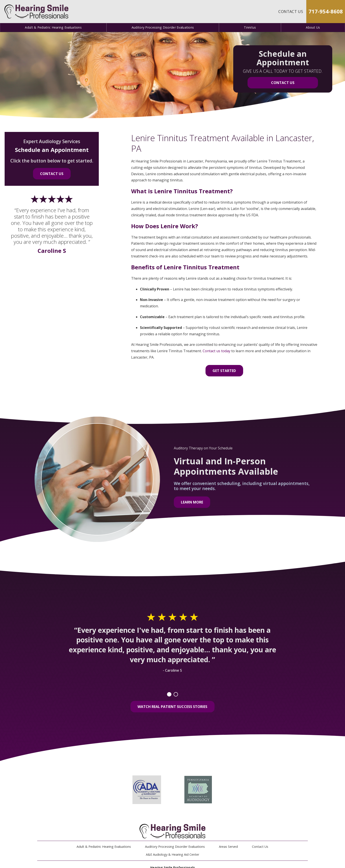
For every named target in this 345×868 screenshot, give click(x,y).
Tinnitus (250, 27)
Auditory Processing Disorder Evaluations (163, 27)
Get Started (224, 371)
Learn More (192, 502)
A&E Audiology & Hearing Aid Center (172, 854)
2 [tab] (176, 694)
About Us (313, 27)
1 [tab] (169, 694)
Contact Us (291, 11)
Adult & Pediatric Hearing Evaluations (53, 27)
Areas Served (228, 847)
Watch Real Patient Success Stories (172, 707)
